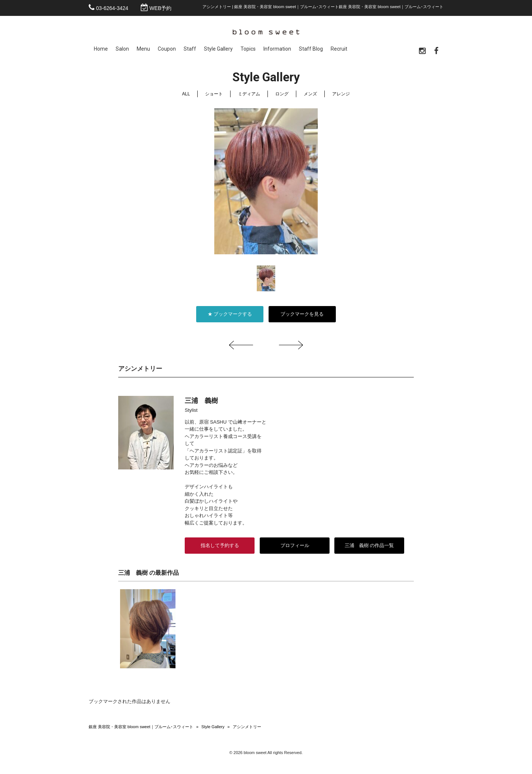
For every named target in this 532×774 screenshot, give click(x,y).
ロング (282, 94)
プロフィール (294, 545)
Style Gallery (213, 727)
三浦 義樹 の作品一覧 (369, 545)
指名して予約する (220, 545)
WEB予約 (161, 8)
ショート (214, 94)
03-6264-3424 (112, 8)
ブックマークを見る (302, 314)
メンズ (310, 94)
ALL (186, 94)
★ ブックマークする (230, 314)
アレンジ (341, 94)
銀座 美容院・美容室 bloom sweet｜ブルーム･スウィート (141, 727)
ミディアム (249, 94)
